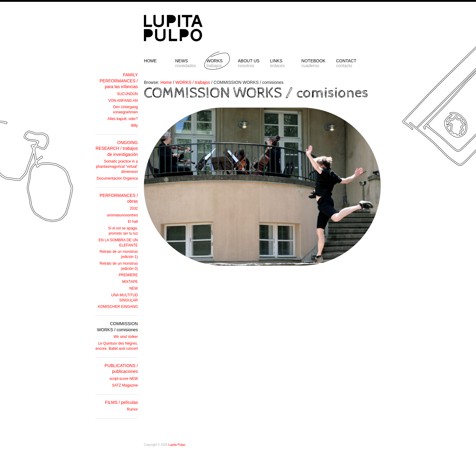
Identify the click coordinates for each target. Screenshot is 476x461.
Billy (134, 126)
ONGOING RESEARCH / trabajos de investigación (117, 148)
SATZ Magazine (125, 385)
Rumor (132, 409)
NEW (134, 288)
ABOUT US (249, 63)
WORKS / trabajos (193, 82)
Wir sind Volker (126, 337)
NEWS (186, 63)
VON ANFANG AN (123, 101)
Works (217, 63)
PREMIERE (128, 275)
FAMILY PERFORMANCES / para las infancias (119, 81)
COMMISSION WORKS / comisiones (256, 93)
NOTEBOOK (313, 63)
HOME (150, 61)
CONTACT (346, 63)
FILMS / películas (121, 402)
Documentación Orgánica (117, 178)
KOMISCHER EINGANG (118, 307)
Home (166, 82)
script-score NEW (124, 379)
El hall (133, 222)
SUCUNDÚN (127, 94)
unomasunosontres (122, 215)
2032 (134, 208)
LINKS (280, 63)
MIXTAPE (130, 282)
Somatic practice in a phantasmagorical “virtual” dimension (117, 167)
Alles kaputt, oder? (123, 119)
